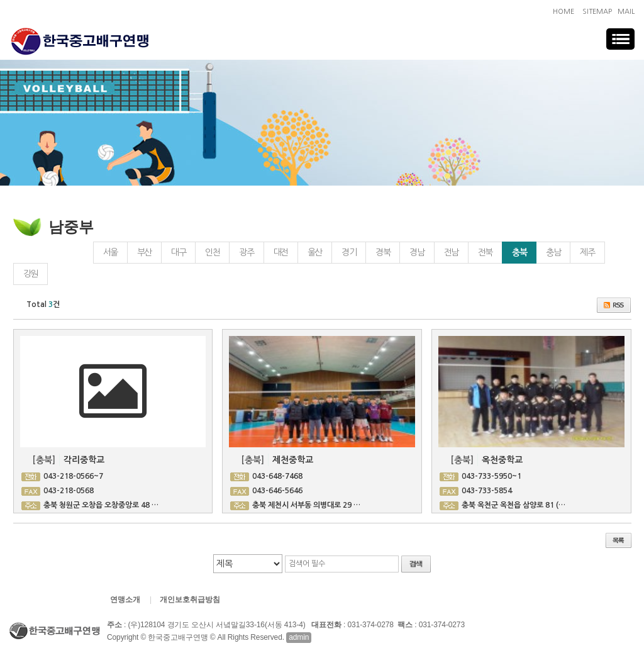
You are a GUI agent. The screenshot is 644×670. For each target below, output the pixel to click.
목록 (619, 540)
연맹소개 (125, 600)
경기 (349, 252)
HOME (563, 12)
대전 (281, 252)
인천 (212, 252)
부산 (144, 252)
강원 (31, 274)
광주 (246, 252)
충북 (514, 249)
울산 (315, 252)
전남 (451, 252)
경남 (417, 252)
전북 (485, 252)
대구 (178, 252)
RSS (614, 305)
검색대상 (0, 139)
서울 (110, 252)
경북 (383, 252)
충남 (553, 252)
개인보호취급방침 (190, 600)
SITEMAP (597, 12)
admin (299, 637)
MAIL (626, 12)
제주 (587, 252)
